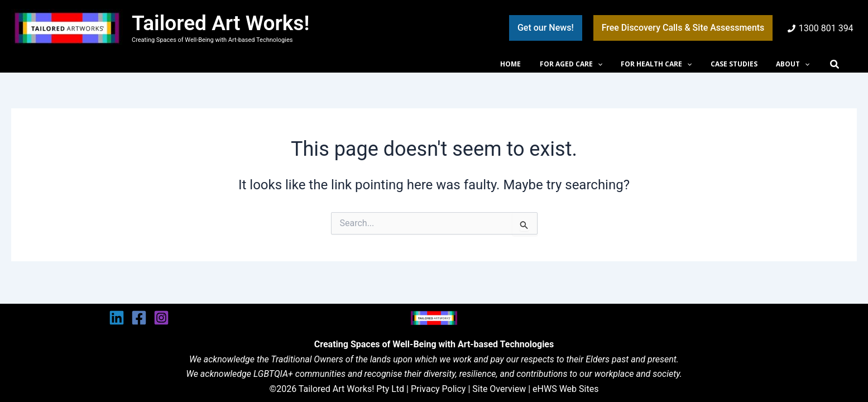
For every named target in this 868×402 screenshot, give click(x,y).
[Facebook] (139, 318)
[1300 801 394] (820, 28)
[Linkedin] (117, 318)
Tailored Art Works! (220, 23)
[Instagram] (161, 318)
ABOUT (795, 64)
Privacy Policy (438, 389)
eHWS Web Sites (565, 389)
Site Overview (499, 389)
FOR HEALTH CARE (669, 64)
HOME (534, 64)
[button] (546, 28)
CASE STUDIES (742, 64)
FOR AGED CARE (589, 64)
